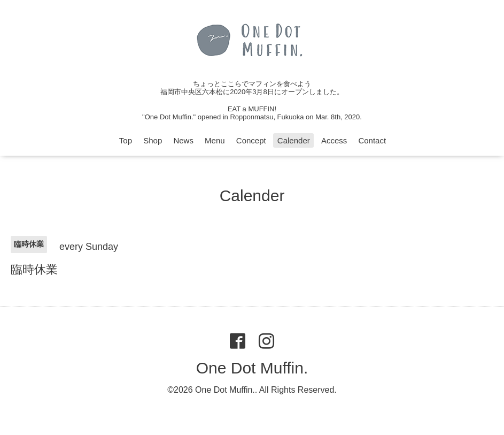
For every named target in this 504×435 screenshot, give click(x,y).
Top (126, 140)
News (183, 140)
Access (334, 140)
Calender (294, 140)
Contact (372, 140)
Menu (215, 140)
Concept (251, 140)
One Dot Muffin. (252, 368)
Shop (153, 140)
